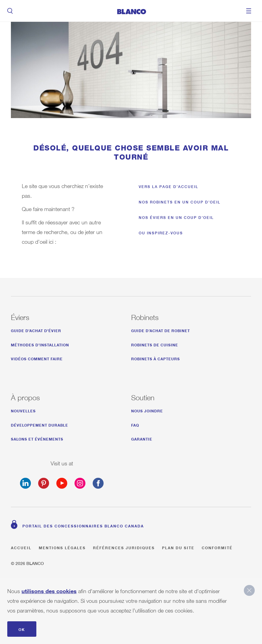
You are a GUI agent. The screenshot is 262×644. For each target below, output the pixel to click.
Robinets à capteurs (156, 358)
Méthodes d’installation (40, 344)
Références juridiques (124, 547)
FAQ (135, 424)
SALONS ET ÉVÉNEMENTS (37, 438)
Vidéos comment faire (37, 358)
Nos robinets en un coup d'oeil (180, 202)
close (249, 590)
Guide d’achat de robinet (161, 330)
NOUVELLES (23, 410)
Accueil (21, 547)
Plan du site (178, 547)
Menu (249, 11)
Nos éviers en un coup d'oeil (176, 218)
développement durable (40, 424)
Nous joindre (147, 410)
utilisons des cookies (49, 590)
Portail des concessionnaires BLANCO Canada (83, 525)
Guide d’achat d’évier (36, 330)
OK (22, 629)
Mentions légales (62, 547)
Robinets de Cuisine (155, 344)
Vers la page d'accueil (169, 187)
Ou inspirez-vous (161, 233)
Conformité (217, 547)
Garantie (142, 438)
